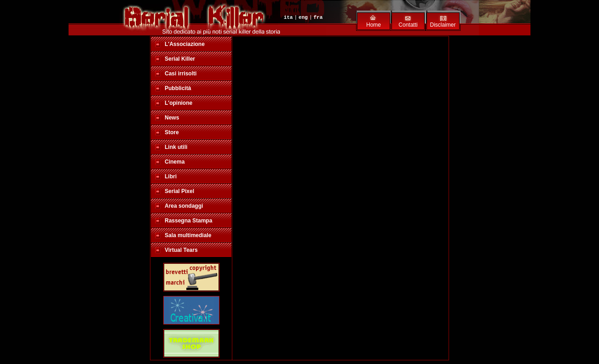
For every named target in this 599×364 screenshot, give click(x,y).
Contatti (408, 25)
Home (374, 25)
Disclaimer (443, 25)
